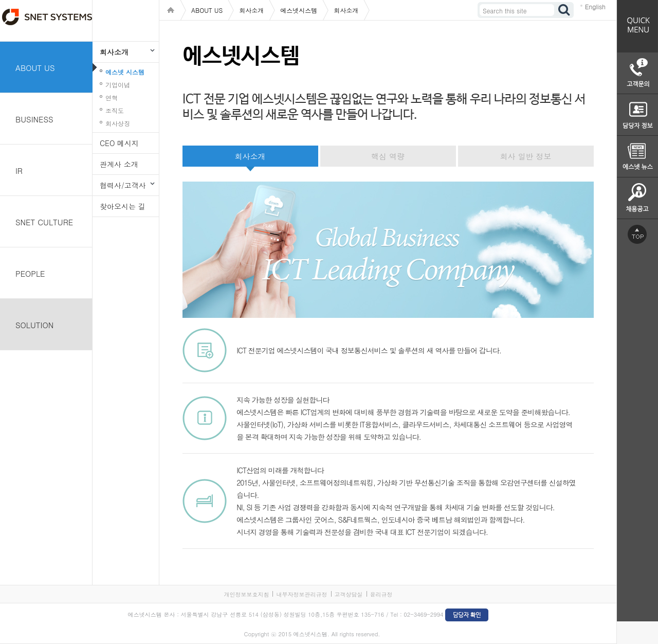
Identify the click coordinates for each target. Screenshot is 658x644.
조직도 (115, 110)
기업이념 (118, 85)
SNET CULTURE (44, 222)
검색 (564, 10)
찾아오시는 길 (123, 206)
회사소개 (114, 52)
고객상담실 (349, 594)
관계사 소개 (119, 164)
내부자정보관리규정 (301, 594)
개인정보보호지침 (246, 594)
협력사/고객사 (123, 185)
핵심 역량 (388, 156)
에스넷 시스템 (125, 72)
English (595, 6)
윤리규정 (381, 594)
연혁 (112, 97)
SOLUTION (34, 325)
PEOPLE (30, 273)
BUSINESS (34, 119)
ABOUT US (35, 68)
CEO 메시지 (119, 143)
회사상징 (118, 123)
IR (19, 171)
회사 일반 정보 (525, 156)
